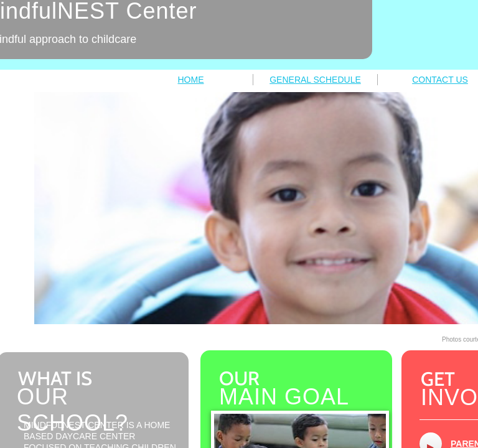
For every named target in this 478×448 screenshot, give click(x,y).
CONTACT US (440, 80)
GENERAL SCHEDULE (315, 80)
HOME (191, 80)
